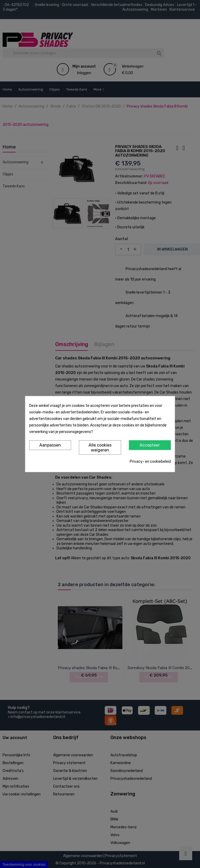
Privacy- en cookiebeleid (150, 462)
